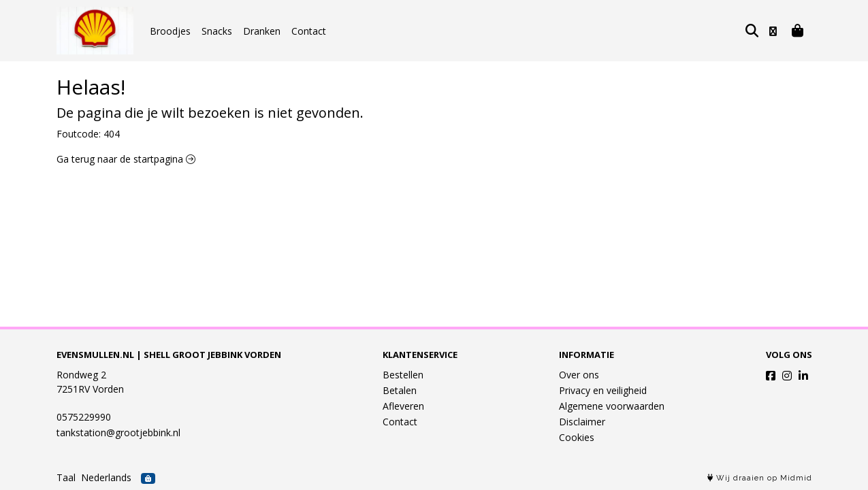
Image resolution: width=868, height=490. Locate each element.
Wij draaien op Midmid (760, 478)
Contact (309, 31)
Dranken (262, 31)
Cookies (577, 437)
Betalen (400, 390)
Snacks (217, 31)
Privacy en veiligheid (603, 390)
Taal (66, 477)
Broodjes (170, 31)
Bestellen (403, 375)
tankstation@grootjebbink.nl (118, 432)
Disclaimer (582, 422)
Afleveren (403, 406)
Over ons (579, 375)
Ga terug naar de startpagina (126, 159)
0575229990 (84, 417)
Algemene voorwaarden (612, 406)
